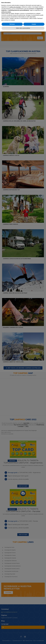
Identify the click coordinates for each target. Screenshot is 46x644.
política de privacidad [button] (15, 7)
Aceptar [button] (34, 24)
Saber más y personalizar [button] (23, 28)
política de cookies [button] (6, 12)
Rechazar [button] (12, 24)
